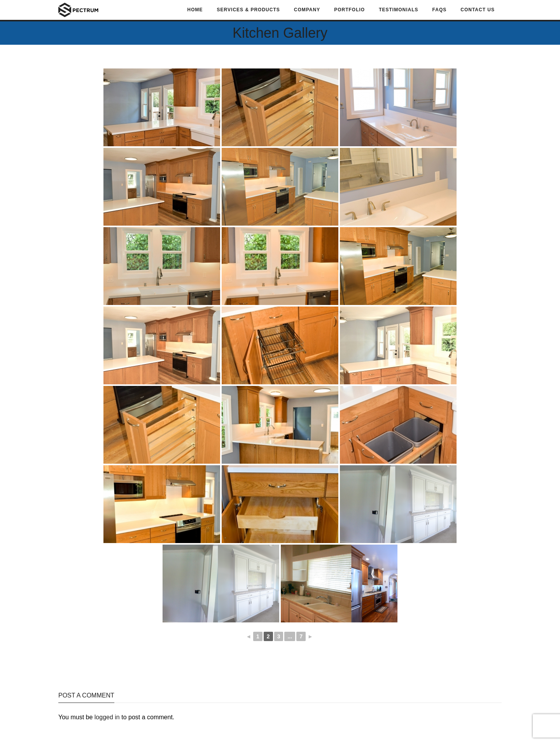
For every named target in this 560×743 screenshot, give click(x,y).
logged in (107, 717)
